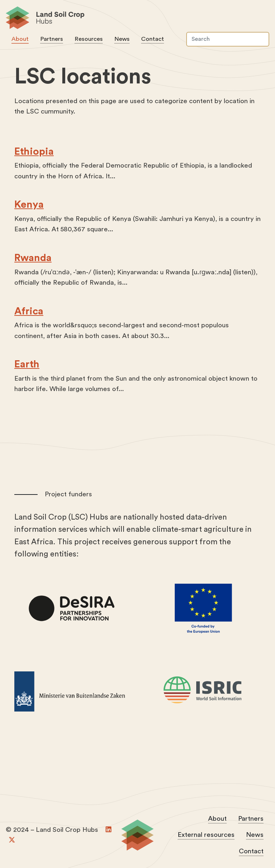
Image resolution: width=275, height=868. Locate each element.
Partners (52, 39)
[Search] (228, 39)
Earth (27, 364)
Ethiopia (34, 151)
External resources (206, 835)
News (122, 39)
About (20, 39)
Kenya (29, 204)
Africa (29, 311)
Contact (153, 39)
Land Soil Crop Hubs (135, 19)
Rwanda (33, 258)
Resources (89, 39)
